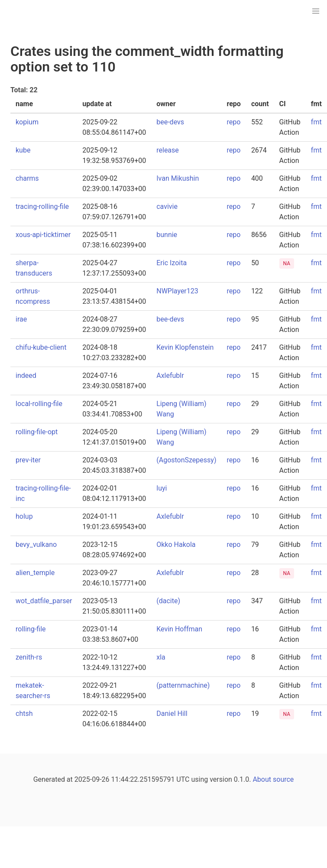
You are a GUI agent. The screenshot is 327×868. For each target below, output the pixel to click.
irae (21, 319)
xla (161, 657)
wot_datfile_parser (44, 601)
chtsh (24, 714)
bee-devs (170, 122)
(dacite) (168, 601)
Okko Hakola (176, 545)
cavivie (167, 206)
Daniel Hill (172, 714)
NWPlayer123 (177, 291)
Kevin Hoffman (179, 629)
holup (24, 516)
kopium (27, 122)
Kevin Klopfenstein (185, 347)
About (262, 779)
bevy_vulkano (36, 545)
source (283, 779)
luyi (162, 488)
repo (233, 122)
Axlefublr (170, 375)
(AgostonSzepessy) (186, 460)
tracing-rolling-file (42, 206)
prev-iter (28, 460)
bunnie (167, 235)
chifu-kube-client (41, 347)
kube (23, 150)
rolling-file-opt (37, 432)
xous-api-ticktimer (43, 235)
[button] (316, 11)
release (168, 150)
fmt (316, 122)
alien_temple (35, 573)
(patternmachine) (183, 685)
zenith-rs (29, 657)
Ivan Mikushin (178, 178)
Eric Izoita (172, 263)
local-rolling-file (39, 404)
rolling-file (31, 629)
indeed (26, 375)
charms (27, 178)
